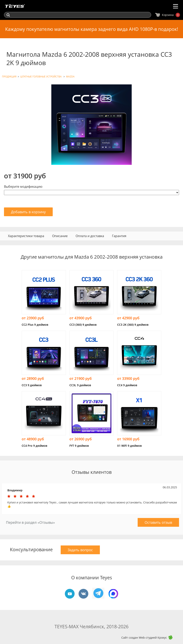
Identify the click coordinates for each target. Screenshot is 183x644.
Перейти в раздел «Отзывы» (30, 522)
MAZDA (70, 77)
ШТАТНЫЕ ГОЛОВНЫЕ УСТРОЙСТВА (41, 77)
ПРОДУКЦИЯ (9, 77)
